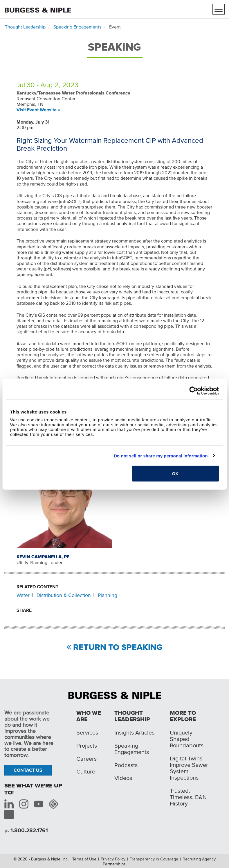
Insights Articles (134, 732)
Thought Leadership (25, 27)
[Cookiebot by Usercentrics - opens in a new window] (193, 391)
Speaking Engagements (77, 27)
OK (175, 474)
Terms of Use (84, 859)
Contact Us (28, 770)
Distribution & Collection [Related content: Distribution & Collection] (64, 595)
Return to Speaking (118, 647)
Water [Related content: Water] (23, 595)
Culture (86, 771)
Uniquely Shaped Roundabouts (187, 739)
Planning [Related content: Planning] (108, 595)
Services (87, 732)
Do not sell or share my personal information (161, 456)
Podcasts (126, 765)
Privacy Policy (113, 859)
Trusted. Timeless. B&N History (188, 797)
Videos (123, 778)
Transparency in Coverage (154, 859)
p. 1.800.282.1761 (26, 830)
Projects (87, 746)
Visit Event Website (37, 110)
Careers (86, 759)
